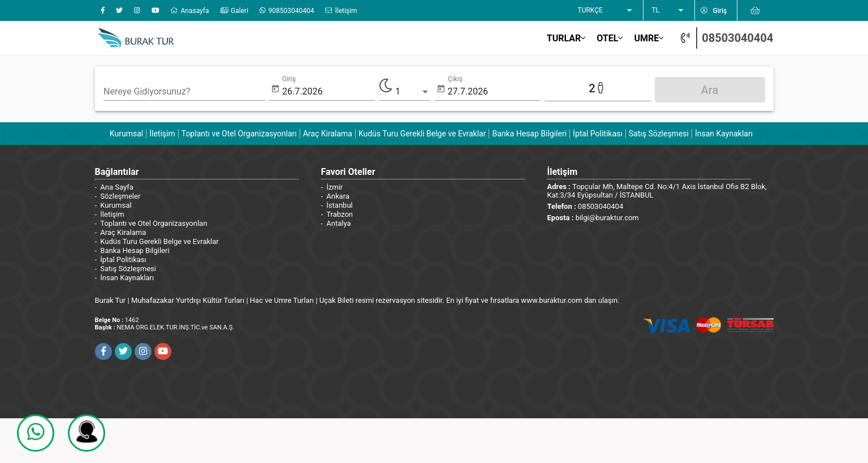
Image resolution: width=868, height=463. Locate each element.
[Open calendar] (275, 89)
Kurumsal (126, 134)
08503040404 (737, 38)
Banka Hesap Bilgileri (529, 134)
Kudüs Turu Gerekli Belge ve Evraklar (422, 134)
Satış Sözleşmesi (659, 134)
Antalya (338, 223)
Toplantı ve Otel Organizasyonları (239, 134)
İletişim (162, 134)
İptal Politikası (598, 134)
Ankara (338, 196)
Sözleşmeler (120, 196)
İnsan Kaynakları (724, 134)
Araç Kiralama (328, 134)
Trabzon (340, 214)
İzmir (334, 187)
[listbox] (606, 11)
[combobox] (184, 92)
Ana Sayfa (116, 187)
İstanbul (339, 205)
